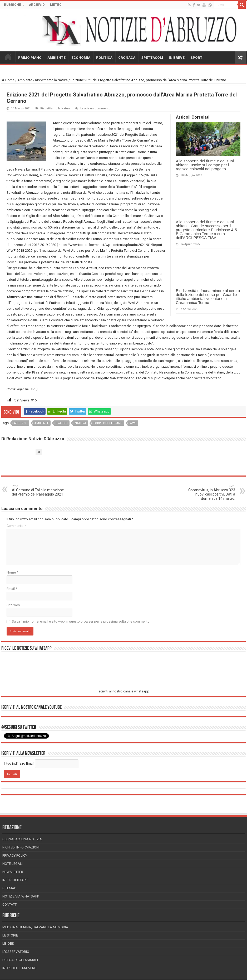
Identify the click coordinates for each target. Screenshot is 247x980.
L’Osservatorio (16, 952)
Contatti (10, 904)
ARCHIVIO (37, 5)
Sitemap (9, 888)
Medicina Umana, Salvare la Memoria (35, 927)
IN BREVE (177, 58)
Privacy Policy (15, 855)
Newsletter (13, 872)
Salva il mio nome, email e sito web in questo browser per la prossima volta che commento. (81, 621)
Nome (12, 572)
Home (8, 80)
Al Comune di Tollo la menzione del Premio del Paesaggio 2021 (39, 490)
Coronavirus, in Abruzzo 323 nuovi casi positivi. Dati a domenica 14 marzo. (208, 493)
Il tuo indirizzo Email (19, 763)
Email (12, 589)
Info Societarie (15, 880)
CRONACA (127, 58)
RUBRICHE (13, 5)
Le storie (10, 935)
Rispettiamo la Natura (51, 80)
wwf (133, 423)
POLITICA (104, 58)
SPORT (196, 58)
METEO (56, 5)
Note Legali (13, 864)
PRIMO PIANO (30, 58)
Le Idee (8, 943)
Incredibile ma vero (19, 968)
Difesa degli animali (20, 960)
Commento (16, 526)
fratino (62, 423)
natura (80, 423)
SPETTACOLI (152, 58)
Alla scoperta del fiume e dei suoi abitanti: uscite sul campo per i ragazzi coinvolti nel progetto (205, 165)
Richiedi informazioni (21, 847)
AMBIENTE (56, 58)
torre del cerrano (108, 423)
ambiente (42, 423)
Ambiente (25, 80)
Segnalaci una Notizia (22, 839)
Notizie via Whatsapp (21, 896)
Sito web (13, 605)
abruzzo (21, 423)
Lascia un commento (95, 108)
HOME (8, 57)
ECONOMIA (81, 58)
